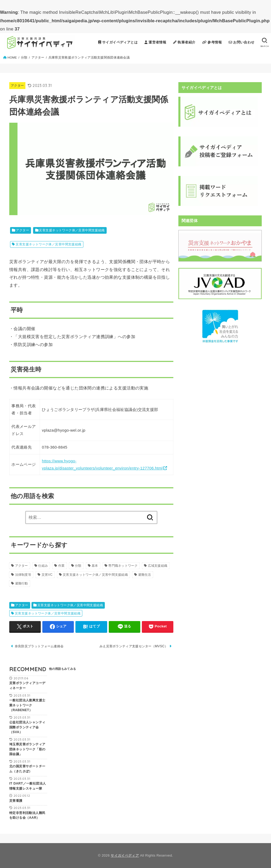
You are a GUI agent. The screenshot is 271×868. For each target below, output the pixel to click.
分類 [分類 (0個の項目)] (78, 566)
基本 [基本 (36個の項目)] (95, 566)
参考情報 (212, 42)
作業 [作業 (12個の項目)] (62, 566)
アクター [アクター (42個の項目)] (22, 566)
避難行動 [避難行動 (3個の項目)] (22, 583)
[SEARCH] (265, 42)
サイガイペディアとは (118, 42)
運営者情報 (155, 42)
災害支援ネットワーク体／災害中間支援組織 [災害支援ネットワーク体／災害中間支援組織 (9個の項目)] (95, 575)
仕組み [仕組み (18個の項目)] (43, 566)
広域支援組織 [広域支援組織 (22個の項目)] (158, 566)
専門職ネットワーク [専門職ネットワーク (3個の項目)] (123, 566)
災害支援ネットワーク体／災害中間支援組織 (72, 230)
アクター (38, 57)
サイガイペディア (125, 855)
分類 (24, 57)
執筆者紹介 (184, 42)
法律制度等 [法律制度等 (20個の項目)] (23, 575)
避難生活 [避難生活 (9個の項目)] (145, 575)
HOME (12, 57)
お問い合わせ (242, 42)
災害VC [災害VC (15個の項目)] (47, 575)
